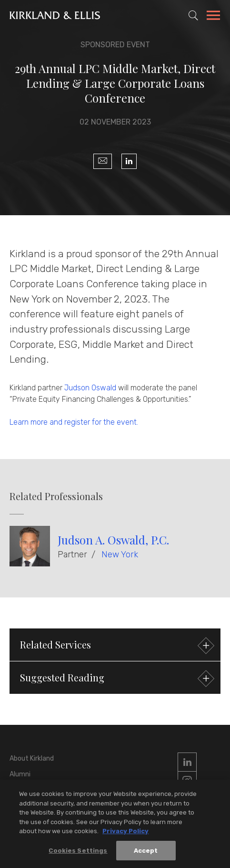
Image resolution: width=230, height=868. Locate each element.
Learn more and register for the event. (74, 422)
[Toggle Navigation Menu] (213, 17)
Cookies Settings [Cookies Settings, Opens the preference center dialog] (78, 852)
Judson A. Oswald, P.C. (113, 540)
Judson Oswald (90, 388)
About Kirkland (32, 758)
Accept (146, 852)
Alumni (20, 774)
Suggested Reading (116, 679)
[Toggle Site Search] (193, 15)
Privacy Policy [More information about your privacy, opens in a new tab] (125, 832)
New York (120, 554)
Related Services (116, 646)
